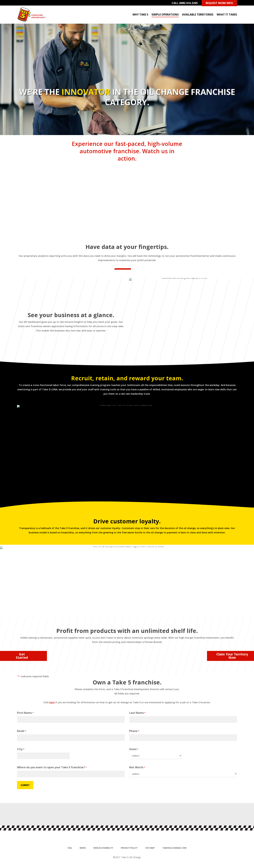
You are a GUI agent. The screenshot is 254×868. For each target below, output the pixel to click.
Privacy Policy (129, 848)
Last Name (137, 713)
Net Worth (137, 767)
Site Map (150, 848)
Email (21, 731)
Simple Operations (165, 15)
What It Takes (227, 15)
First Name (25, 713)
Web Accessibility (103, 848)
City (21, 749)
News (83, 848)
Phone (134, 731)
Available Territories (198, 15)
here (52, 702)
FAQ (70, 848)
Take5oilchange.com (174, 848)
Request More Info (219, 3)
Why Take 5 (140, 15)
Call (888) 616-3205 (185, 3)
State (134, 749)
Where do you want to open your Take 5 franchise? (52, 767)
